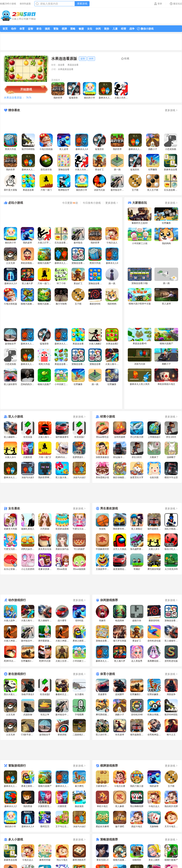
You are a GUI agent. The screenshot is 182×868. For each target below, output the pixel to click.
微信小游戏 (145, 29)
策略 (73, 29)
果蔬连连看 (73, 65)
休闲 (98, 29)
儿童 (115, 29)
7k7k (29, 98)
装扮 (107, 29)
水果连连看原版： (14, 98)
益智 (31, 29)
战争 (132, 29)
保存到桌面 (25, 4)
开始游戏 (26, 89)
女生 (90, 29)
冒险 (56, 29)
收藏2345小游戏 (8, 4)
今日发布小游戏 (92, 203)
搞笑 (47, 29)
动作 (14, 29)
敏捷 (81, 29)
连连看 (61, 65)
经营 (124, 29)
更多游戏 (172, 110)
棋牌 (64, 29)
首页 (5, 29)
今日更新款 (70, 203)
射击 (39, 29)
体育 (22, 29)
